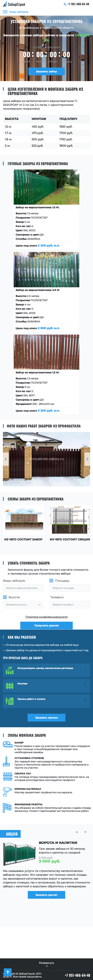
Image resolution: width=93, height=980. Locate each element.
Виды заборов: (14, 581)
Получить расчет (47, 626)
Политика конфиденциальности (47, 617)
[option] (46, 459)
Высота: (14, 597)
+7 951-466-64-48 (77, 4)
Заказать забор (46, 71)
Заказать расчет (46, 895)
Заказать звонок (46, 718)
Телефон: (57, 597)
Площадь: (62, 581)
